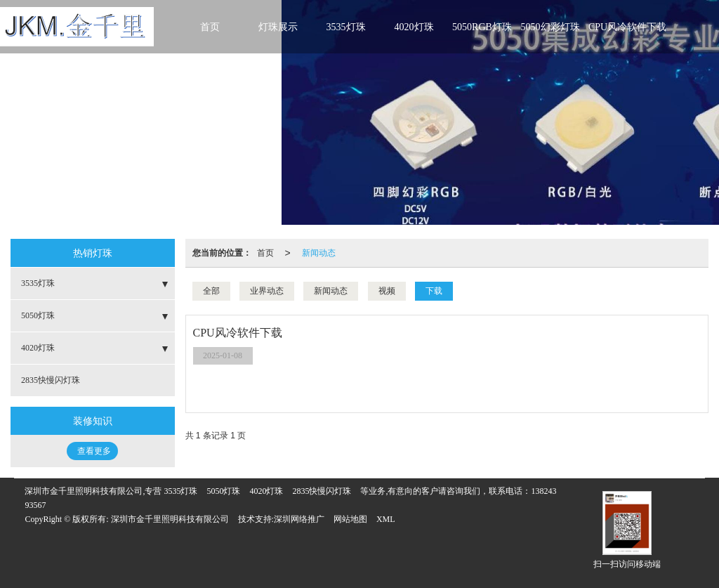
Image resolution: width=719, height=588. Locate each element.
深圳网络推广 (299, 519)
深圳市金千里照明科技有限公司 (170, 519)
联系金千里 (210, 62)
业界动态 (267, 291)
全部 (211, 291)
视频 (387, 291)
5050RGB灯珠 (482, 27)
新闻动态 (319, 253)
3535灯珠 (346, 27)
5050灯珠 (38, 315)
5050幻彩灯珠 (550, 27)
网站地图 (350, 519)
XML (386, 519)
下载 (434, 291)
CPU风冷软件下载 (627, 27)
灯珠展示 (278, 27)
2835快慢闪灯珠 (51, 380)
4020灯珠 (414, 27)
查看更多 (94, 451)
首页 (210, 27)
